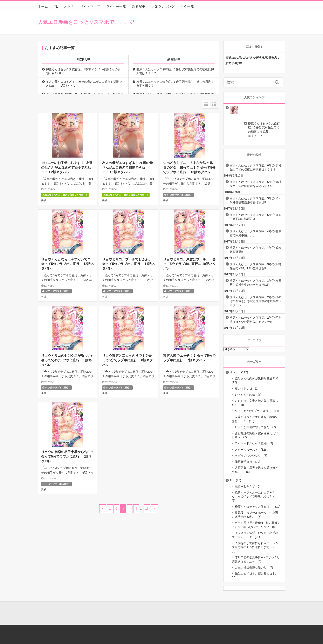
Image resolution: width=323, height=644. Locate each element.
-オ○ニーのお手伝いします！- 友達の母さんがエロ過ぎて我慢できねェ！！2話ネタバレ (67, 167)
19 (147, 509)
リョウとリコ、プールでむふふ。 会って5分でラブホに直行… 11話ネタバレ (128, 264)
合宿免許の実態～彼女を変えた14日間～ (255, 435)
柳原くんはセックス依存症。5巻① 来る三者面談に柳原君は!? (255, 217)
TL (56, 6)
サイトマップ (90, 6)
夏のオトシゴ (243, 389)
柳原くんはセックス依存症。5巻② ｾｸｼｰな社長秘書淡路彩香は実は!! (255, 200)
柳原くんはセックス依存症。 (254, 507)
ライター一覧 (116, 6)
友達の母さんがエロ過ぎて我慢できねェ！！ (65, 195)
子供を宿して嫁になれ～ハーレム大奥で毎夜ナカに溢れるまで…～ (255, 545)
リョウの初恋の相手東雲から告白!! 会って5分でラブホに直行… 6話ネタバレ (67, 457)
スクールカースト (246, 450)
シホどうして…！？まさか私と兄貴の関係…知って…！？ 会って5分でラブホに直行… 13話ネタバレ (189, 167)
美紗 (44, 200)
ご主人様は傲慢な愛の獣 (251, 567)
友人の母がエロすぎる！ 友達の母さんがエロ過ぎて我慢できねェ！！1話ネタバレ (84, 84)
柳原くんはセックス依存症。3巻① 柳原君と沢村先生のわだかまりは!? (255, 283)
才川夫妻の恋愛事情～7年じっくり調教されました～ (256, 559)
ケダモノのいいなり (248, 456)
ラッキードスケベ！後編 (251, 443)
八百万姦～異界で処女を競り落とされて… (255, 470)
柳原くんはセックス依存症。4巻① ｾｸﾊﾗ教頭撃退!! (255, 250)
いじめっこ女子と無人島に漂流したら (255, 403)
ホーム (43, 6)
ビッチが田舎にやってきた (252, 427)
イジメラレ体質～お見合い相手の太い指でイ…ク (255, 535)
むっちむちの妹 (245, 395)
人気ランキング (163, 6)
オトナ (69, 6)
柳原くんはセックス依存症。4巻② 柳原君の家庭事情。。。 (255, 233)
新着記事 (139, 6)
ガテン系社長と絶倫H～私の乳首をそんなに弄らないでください (256, 525)
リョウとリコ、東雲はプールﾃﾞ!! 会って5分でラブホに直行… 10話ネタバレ (189, 264)
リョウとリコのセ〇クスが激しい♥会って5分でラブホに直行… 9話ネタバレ (67, 360)
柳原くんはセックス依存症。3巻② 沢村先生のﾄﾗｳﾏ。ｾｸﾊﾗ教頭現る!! (255, 266)
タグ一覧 (187, 6)
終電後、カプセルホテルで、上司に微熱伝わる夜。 (255, 515)
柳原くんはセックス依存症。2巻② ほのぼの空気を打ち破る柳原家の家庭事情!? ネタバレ (255, 301)
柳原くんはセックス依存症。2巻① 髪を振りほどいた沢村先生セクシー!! (255, 320)
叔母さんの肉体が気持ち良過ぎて (256, 378)
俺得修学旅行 (243, 462)
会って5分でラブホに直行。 (178, 195)
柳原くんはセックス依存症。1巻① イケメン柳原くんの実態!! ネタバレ (83, 71)
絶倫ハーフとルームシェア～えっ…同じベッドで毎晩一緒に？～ (253, 494)
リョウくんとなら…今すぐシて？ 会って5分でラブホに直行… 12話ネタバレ (67, 264)
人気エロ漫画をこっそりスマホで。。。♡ (86, 22)
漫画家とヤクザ (245, 486)
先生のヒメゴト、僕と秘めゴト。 (256, 573)
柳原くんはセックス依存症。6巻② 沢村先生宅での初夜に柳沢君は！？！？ (175, 71)
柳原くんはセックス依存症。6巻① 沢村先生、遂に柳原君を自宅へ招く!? (175, 84)
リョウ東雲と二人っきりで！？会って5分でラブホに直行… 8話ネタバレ (128, 360)
